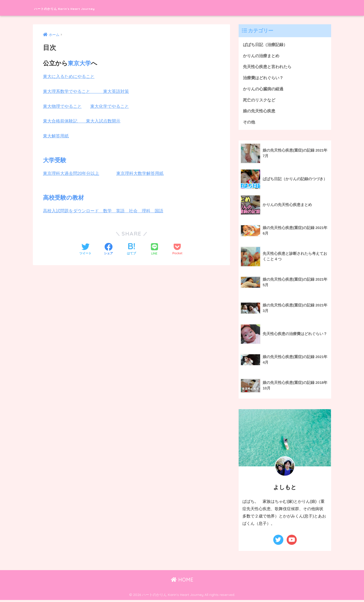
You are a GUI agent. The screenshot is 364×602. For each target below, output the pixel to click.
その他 (249, 124)
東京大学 (80, 63)
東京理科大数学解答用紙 (140, 173)
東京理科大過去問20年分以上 (71, 173)
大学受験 (55, 160)
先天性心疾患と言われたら (269, 67)
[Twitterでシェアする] (85, 250)
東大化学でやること (110, 106)
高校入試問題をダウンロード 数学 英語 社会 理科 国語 (103, 211)
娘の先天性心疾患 (260, 112)
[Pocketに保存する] (177, 250)
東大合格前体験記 (64, 121)
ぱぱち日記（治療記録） (267, 45)
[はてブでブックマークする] (131, 250)
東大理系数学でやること (73, 91)
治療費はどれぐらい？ (264, 79)
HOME (182, 582)
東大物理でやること (62, 106)
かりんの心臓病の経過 (264, 90)
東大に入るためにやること (69, 77)
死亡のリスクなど (260, 101)
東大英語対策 (116, 91)
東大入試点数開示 (103, 121)
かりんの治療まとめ (262, 56)
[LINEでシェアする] (154, 250)
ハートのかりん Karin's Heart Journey (90, 8)
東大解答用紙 (56, 136)
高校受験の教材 (64, 198)
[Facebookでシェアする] (108, 250)
